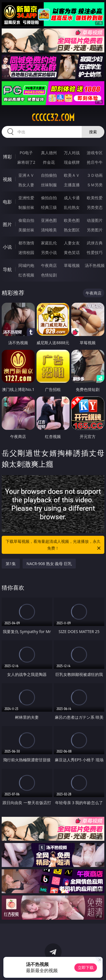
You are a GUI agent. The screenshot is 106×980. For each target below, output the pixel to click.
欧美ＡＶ (72, 175)
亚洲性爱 (26, 198)
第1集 (11, 564)
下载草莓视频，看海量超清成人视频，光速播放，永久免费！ (54, 545)
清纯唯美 (49, 230)
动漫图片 (95, 220)
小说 (7, 247)
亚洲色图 (49, 220)
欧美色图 (72, 220)
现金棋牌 (72, 162)
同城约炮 (26, 265)
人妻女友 (72, 243)
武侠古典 (95, 243)
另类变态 (95, 207)
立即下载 (86, 967)
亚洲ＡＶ (26, 175)
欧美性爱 (95, 198)
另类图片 (95, 230)
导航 (7, 269)
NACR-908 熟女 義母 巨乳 (49, 564)
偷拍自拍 (49, 198)
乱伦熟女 (72, 207)
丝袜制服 (49, 185)
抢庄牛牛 (95, 162)
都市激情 (26, 243)
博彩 (7, 157)
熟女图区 (72, 230)
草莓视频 (72, 265)
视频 (7, 179)
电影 (7, 202)
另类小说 (49, 252)
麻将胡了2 (26, 162)
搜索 (93, 132)
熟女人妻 (26, 185)
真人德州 (49, 153)
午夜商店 (49, 265)
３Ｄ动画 (95, 175)
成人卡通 (72, 198)
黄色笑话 (72, 252)
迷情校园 (26, 252)
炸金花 (49, 162)
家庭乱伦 (49, 243)
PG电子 (26, 153)
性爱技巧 (95, 252)
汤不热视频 (95, 265)
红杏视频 (26, 275)
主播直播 (72, 185)
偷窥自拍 (26, 220)
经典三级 (49, 207)
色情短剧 (49, 275)
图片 (7, 224)
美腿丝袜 (26, 230)
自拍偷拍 (49, 175)
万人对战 (72, 153)
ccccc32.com (53, 118)
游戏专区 (95, 153)
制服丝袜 (26, 207)
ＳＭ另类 (95, 185)
